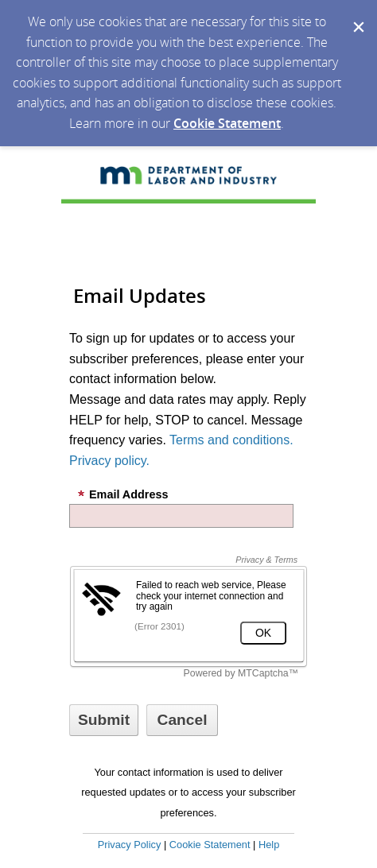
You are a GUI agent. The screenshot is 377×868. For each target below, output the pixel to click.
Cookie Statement (227, 123)
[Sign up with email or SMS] (104, 720)
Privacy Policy (130, 845)
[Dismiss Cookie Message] (357, 15)
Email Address (122, 494)
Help (269, 845)
